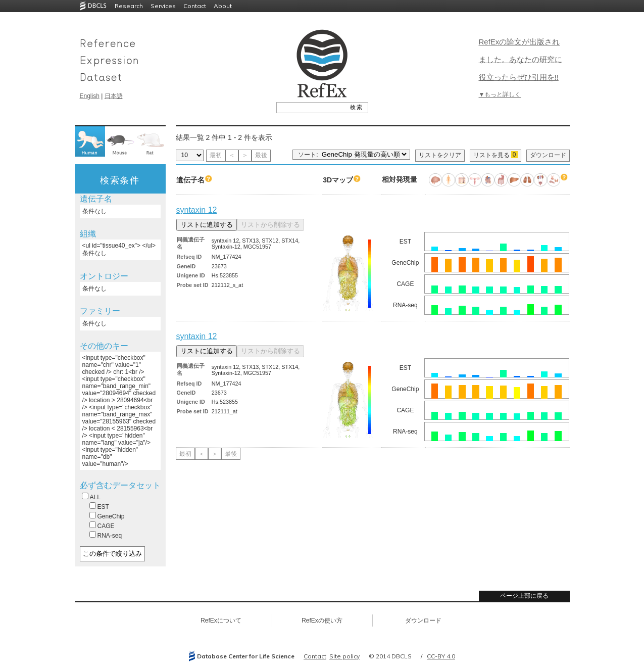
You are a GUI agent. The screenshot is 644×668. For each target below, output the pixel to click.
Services (163, 6)
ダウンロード (548, 155)
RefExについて (221, 621)
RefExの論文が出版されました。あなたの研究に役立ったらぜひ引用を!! (521, 59)
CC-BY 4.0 (441, 656)
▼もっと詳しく (500, 94)
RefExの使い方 (322, 621)
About (223, 6)
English (90, 96)
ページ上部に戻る (524, 596)
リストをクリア (440, 155)
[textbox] (311, 107)
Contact (195, 6)
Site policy (344, 656)
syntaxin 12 (197, 210)
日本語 (114, 96)
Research (129, 6)
